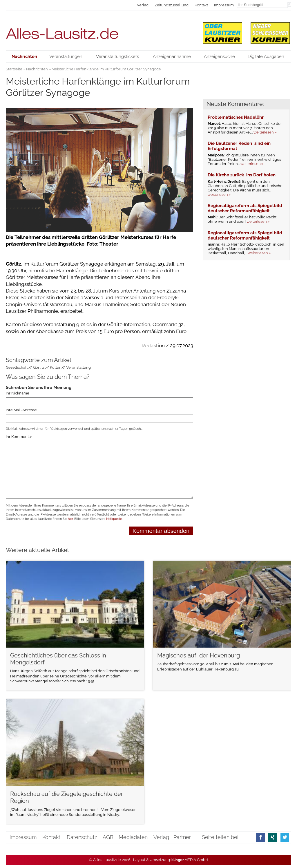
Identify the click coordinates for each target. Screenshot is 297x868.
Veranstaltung (78, 367)
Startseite (14, 69)
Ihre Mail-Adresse (21, 410)
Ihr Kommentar (19, 437)
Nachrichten (37, 69)
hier (70, 519)
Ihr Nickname (18, 393)
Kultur (55, 367)
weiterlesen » (265, 132)
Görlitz (39, 367)
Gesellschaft (17, 367)
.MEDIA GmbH (190, 860)
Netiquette (114, 519)
